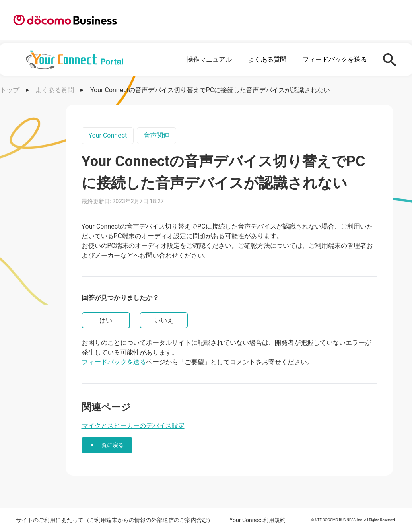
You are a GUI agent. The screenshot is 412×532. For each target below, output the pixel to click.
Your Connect (108, 135)
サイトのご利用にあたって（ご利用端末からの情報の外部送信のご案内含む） (115, 520)
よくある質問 (267, 59)
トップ (10, 90)
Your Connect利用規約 (257, 520)
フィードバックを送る (335, 59)
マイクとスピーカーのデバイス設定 (133, 426)
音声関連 (157, 135)
